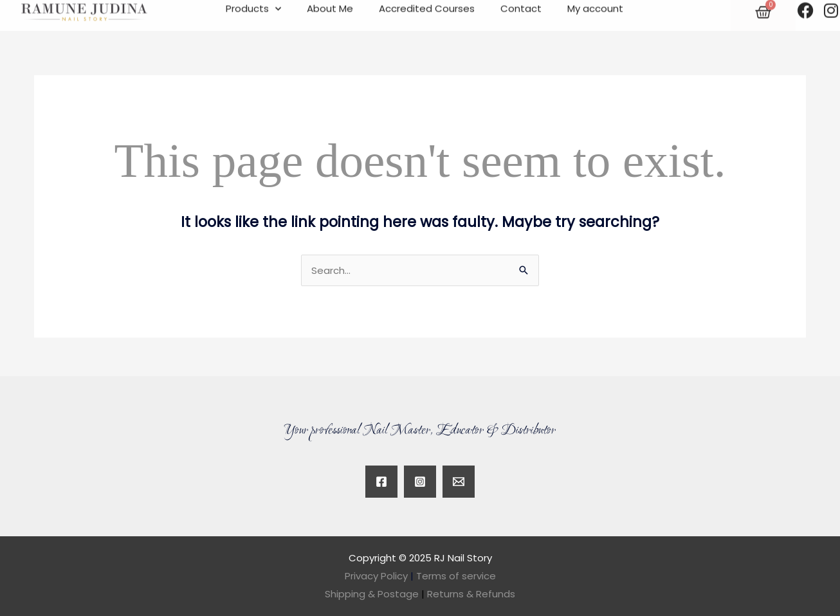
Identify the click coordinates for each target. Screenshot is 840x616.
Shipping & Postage (376, 594)
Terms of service (456, 576)
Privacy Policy (376, 576)
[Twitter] (459, 482)
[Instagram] (420, 482)
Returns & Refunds (471, 594)
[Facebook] (381, 482)
